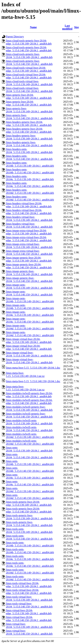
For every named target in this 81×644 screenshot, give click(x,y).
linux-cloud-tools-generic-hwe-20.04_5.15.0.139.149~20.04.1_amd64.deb (29, 56)
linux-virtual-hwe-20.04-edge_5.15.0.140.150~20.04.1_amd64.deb (29, 619)
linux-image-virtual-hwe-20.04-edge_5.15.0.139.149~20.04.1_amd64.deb (29, 341)
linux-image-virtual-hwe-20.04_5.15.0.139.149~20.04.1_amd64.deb (29, 354)
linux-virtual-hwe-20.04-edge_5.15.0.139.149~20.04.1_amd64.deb (29, 612)
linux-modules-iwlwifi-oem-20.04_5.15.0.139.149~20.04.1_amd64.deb (29, 422)
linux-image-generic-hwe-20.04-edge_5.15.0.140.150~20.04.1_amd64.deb (29, 266)
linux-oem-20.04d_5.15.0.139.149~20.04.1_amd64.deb (30, 490)
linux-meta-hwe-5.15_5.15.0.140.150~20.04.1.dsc (33, 381)
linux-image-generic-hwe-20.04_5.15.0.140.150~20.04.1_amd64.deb (29, 280)
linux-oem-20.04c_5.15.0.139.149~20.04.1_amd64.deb (30, 476)
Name (33, 27)
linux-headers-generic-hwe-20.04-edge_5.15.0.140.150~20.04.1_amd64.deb (29, 130)
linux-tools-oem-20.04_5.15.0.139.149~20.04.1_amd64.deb (29, 530)
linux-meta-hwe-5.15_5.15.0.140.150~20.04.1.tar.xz (25, 388)
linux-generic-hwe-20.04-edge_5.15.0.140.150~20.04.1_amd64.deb (29, 103)
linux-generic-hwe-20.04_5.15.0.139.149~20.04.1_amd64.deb (29, 110)
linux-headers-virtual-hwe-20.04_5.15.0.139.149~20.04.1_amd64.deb (29, 218)
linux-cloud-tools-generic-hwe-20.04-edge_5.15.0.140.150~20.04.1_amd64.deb (29, 49)
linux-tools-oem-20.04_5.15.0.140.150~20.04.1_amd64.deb (29, 537)
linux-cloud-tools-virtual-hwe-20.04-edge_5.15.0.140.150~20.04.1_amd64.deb (29, 76)
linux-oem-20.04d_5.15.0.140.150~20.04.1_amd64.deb (30, 497)
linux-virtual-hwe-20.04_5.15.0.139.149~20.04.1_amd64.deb (29, 625)
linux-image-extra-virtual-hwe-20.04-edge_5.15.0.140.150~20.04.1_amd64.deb (29, 239)
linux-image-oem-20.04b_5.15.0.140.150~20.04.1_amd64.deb (30, 307)
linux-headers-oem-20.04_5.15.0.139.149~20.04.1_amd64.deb (29, 151)
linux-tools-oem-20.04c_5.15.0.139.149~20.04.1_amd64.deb (30, 558)
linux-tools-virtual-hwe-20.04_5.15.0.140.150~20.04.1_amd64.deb (29, 605)
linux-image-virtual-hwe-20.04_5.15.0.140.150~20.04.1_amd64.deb (29, 361)
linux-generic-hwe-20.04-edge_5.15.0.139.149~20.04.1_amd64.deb (29, 96)
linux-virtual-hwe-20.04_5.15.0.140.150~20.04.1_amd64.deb (29, 632)
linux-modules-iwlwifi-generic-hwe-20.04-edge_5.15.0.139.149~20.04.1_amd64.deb (29, 395)
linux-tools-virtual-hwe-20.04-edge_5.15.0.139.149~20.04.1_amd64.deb (29, 585)
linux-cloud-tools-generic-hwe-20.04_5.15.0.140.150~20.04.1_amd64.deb (29, 62)
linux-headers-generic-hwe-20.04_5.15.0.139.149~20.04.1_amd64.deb (29, 137)
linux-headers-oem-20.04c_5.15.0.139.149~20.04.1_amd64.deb (30, 178)
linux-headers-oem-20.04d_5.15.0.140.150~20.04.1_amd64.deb (30, 198)
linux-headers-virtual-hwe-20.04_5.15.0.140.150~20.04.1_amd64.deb (29, 225)
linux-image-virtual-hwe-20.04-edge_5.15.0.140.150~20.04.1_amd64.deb (29, 347)
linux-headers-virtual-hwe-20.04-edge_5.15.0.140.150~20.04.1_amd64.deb (29, 212)
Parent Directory (15, 37)
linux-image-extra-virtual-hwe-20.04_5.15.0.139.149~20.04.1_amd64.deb (29, 246)
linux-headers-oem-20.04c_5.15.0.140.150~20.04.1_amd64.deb (30, 185)
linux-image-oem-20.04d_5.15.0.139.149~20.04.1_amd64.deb (30, 327)
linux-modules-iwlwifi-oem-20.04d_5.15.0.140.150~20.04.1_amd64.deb (30, 442)
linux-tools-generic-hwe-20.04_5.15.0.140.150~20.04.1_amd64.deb (29, 524)
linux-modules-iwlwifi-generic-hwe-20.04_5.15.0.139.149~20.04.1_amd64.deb (29, 408)
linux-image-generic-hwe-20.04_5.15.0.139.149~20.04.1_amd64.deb (29, 273)
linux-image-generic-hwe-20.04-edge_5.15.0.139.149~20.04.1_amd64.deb (29, 259)
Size (76, 27)
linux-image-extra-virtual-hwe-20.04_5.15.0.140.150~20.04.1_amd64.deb (29, 252)
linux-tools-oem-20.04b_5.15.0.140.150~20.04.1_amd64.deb (30, 551)
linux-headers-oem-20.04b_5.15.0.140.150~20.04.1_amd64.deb (30, 171)
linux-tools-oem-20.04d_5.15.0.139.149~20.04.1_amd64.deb (30, 571)
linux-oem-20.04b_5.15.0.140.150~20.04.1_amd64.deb (30, 469)
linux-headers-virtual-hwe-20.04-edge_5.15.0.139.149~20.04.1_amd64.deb (29, 205)
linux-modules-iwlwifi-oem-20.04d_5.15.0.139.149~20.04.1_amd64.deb (30, 436)
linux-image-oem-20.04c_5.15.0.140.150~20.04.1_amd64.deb (30, 320)
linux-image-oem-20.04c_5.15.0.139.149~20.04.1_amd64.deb (30, 313)
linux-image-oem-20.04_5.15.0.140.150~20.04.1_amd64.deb (29, 293)
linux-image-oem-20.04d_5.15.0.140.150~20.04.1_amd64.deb (30, 334)
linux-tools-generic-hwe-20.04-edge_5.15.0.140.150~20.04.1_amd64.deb (29, 510)
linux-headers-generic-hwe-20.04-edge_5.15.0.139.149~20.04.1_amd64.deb (29, 124)
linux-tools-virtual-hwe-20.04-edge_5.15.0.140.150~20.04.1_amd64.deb (29, 592)
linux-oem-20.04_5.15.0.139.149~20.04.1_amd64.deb (29, 449)
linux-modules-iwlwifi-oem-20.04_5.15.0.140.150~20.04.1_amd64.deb (29, 429)
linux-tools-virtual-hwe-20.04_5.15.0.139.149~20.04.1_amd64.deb (29, 598)
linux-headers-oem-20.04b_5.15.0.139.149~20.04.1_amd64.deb (30, 164)
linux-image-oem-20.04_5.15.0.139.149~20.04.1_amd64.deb (29, 286)
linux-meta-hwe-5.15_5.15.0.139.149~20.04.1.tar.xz (25, 374)
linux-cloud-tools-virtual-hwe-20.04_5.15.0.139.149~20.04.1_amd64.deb (29, 83)
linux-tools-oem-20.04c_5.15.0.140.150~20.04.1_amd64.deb (30, 564)
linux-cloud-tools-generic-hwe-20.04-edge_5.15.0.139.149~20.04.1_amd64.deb (29, 42)
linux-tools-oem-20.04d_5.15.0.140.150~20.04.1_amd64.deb (30, 578)
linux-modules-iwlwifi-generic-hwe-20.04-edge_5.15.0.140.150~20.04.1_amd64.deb (29, 402)
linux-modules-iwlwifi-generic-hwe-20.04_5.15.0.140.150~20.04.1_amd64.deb (29, 415)
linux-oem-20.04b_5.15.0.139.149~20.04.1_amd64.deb (30, 463)
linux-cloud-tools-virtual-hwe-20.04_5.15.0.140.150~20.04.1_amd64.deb (29, 90)
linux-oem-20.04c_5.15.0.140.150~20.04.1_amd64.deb (30, 483)
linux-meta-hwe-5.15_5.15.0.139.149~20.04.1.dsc (33, 368)
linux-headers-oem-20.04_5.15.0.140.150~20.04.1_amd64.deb (29, 157)
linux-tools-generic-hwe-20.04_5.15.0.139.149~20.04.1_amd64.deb (29, 517)
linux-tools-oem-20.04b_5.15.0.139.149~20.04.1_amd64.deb (30, 544)
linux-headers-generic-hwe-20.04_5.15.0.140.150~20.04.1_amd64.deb (29, 144)
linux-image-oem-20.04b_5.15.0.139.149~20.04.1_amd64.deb (30, 300)
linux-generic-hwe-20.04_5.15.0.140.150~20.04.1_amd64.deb (29, 117)
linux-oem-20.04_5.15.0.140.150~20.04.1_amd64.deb (29, 456)
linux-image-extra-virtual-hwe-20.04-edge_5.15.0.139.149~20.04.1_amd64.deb (29, 232)
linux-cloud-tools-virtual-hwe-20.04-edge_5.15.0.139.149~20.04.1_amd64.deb (29, 69)
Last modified (67, 27)
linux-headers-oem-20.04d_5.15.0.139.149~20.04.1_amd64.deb (30, 191)
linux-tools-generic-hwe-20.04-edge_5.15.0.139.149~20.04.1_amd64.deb (29, 503)
